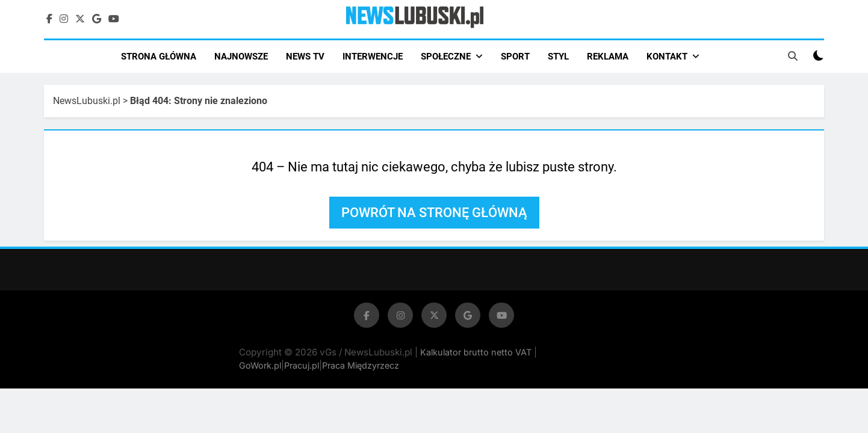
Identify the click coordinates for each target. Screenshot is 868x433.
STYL (558, 57)
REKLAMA (608, 57)
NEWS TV (305, 57)
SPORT (515, 57)
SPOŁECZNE (446, 57)
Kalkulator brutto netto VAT (477, 352)
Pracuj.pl (302, 365)
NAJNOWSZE (241, 57)
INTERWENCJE (373, 57)
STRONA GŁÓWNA (159, 57)
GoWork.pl (260, 365)
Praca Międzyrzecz (361, 365)
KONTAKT (667, 57)
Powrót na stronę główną (434, 213)
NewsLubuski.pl (87, 101)
